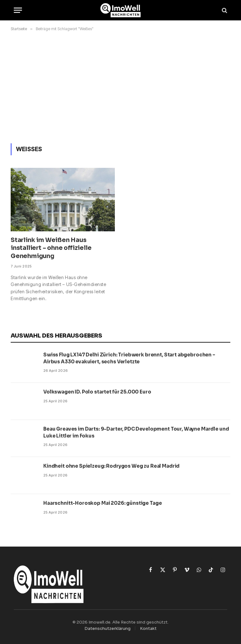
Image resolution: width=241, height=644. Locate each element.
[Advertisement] (120, 86)
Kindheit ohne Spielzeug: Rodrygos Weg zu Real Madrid (111, 466)
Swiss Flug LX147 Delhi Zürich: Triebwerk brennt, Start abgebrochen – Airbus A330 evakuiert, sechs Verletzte (129, 358)
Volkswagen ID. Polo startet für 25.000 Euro (97, 392)
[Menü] (18, 10)
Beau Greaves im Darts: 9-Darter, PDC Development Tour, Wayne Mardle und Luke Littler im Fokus (136, 432)
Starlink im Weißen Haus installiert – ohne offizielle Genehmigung (51, 248)
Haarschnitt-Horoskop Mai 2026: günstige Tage (102, 503)
